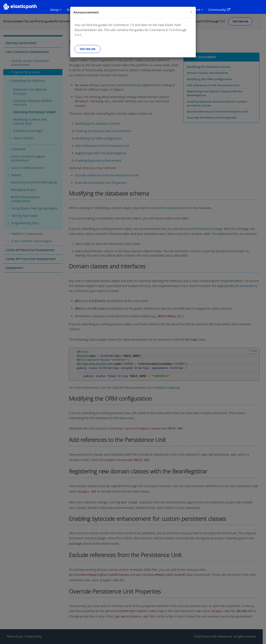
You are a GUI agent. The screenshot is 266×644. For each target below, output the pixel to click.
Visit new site (88, 49)
